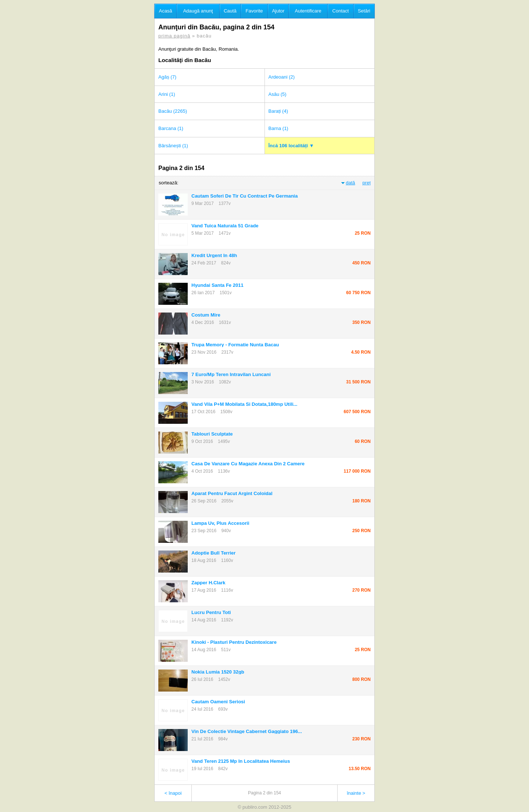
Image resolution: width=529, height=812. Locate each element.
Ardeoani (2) (282, 77)
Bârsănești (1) (173, 146)
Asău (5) (278, 94)
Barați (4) (278, 111)
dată (350, 183)
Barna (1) (278, 128)
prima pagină (174, 36)
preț (367, 183)
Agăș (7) (167, 77)
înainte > (356, 793)
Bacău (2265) (173, 111)
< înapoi (173, 793)
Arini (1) (167, 94)
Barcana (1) (171, 128)
